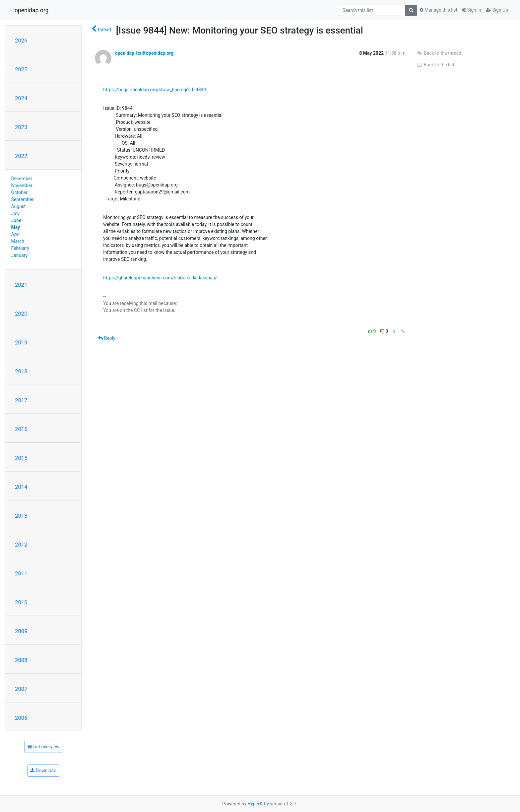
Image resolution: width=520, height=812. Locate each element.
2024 (21, 98)
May (16, 227)
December (22, 179)
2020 (21, 314)
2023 (21, 127)
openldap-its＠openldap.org (144, 53)
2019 (21, 342)
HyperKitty (258, 804)
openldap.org (32, 10)
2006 (21, 718)
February (20, 248)
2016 (21, 429)
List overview (43, 747)
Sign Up (497, 10)
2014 (21, 487)
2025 (21, 69)
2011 (21, 573)
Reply (107, 338)
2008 (21, 660)
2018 (21, 371)
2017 (21, 400)
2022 (21, 156)
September (23, 199)
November (22, 185)
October (19, 192)
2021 (21, 285)
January (20, 255)
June (16, 220)
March (18, 241)
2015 (21, 458)
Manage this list (438, 10)
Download (43, 771)
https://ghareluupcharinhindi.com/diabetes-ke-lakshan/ (160, 278)
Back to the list (435, 65)
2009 (21, 631)
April (16, 234)
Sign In (472, 10)
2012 (21, 545)
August (19, 206)
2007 (21, 689)
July (15, 213)
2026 (21, 40)
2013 (21, 516)
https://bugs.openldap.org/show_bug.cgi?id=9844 (155, 90)
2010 (21, 602)
